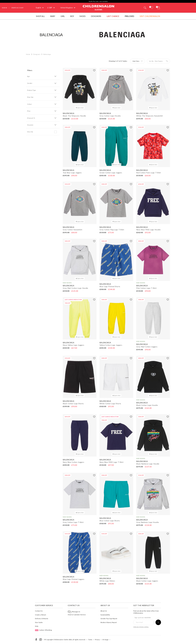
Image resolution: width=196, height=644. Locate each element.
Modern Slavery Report (109, 622)
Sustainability (105, 615)
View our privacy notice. (141, 627)
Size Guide (39, 622)
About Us (104, 611)
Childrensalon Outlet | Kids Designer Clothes (98, 7)
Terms (90, 640)
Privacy (97, 640)
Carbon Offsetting (43, 630)
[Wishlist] (152, 8)
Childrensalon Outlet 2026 (63, 640)
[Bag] (159, 8)
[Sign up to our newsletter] (158, 622)
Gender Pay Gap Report (109, 619)
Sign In (4, 8)
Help (37, 626)
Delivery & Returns (42, 619)
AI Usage (105, 640)
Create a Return (41, 615)
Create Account (17, 8)
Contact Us (39, 611)
